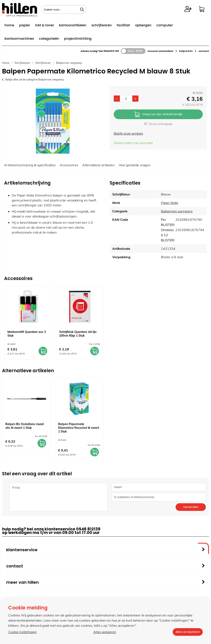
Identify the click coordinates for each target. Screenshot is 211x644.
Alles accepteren (187, 632)
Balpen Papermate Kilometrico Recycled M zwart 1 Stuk (79, 428)
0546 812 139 (111, 51)
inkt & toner (45, 25)
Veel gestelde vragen (135, 165)
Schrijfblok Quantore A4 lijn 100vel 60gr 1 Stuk (78, 334)
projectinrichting (78, 39)
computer (165, 25)
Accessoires (69, 165)
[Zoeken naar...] (82, 9)
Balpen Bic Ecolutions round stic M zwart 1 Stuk (25, 426)
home (9, 25)
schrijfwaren (101, 25)
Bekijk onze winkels (128, 133)
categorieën (49, 39)
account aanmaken (160, 51)
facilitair (123, 25)
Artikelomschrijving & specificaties (30, 165)
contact (204, 51)
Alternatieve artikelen (98, 165)
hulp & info (186, 51)
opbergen (143, 25)
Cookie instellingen (22, 632)
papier (25, 25)
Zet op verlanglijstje (158, 124)
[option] (53, 121)
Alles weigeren (104, 632)
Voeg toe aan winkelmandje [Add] (158, 115)
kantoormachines (19, 39)
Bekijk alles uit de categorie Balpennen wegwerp (33, 79)
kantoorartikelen (73, 25)
